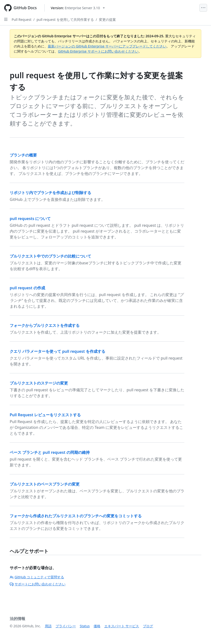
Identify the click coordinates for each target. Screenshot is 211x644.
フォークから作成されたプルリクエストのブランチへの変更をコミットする (76, 516)
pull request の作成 (27, 288)
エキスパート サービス (122, 626)
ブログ (148, 626)
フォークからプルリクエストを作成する (45, 325)
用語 (48, 626)
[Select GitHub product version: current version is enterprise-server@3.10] (78, 8)
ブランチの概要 (23, 155)
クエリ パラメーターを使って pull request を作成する (57, 351)
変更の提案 (107, 20)
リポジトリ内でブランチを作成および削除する (50, 193)
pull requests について (30, 219)
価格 (97, 626)
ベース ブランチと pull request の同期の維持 (50, 452)
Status (85, 626)
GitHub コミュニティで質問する (37, 577)
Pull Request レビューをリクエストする (45, 415)
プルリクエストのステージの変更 (39, 383)
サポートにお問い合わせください (38, 584)
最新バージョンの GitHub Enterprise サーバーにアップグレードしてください (107, 46)
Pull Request (22, 20)
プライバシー (66, 626)
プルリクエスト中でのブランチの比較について (50, 256)
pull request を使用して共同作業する (65, 20)
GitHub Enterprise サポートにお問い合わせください (98, 51)
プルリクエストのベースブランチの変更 (45, 484)
